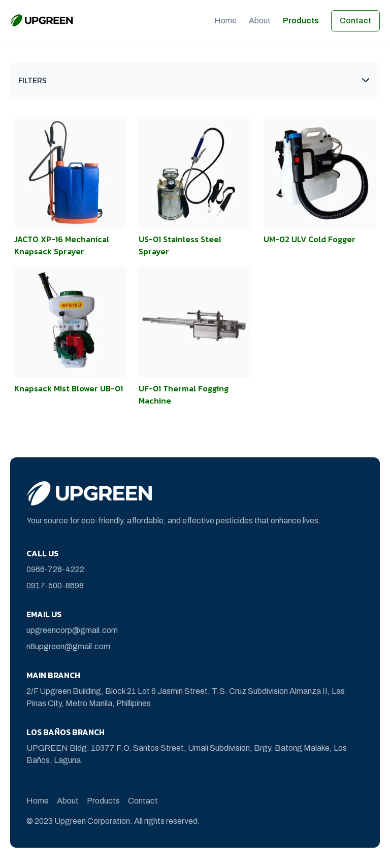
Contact (355, 21)
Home (225, 21)
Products (301, 21)
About (260, 21)
